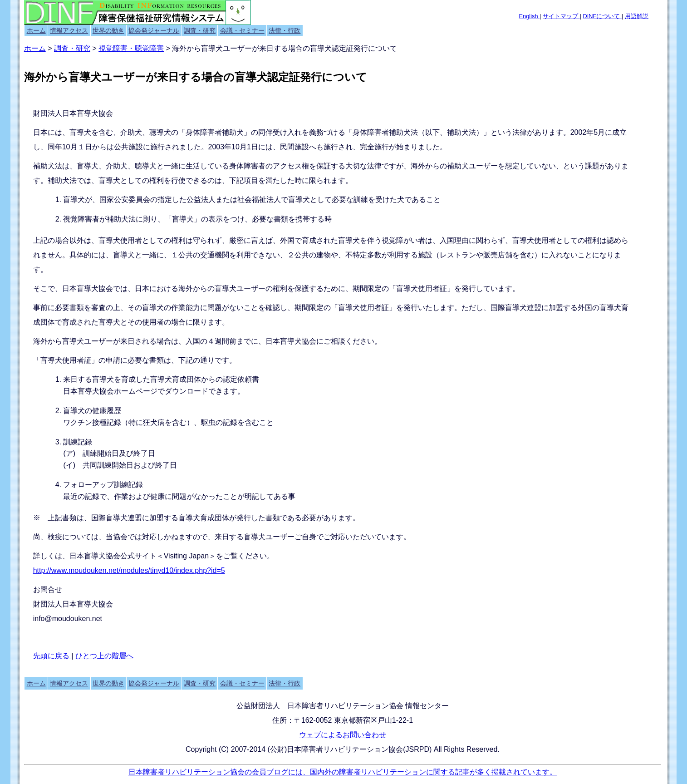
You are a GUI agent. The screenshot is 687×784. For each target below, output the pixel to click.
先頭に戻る (52, 656)
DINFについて (602, 16)
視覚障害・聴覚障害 (131, 48)
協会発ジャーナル (154, 30)
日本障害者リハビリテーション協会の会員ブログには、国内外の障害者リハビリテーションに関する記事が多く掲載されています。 (343, 772)
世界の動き (108, 30)
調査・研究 (200, 30)
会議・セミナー (242, 30)
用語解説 (637, 16)
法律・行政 (285, 30)
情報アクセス (69, 30)
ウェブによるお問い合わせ (343, 735)
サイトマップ (561, 16)
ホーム (36, 30)
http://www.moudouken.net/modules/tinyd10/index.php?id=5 (129, 570)
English (530, 16)
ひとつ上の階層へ (104, 656)
